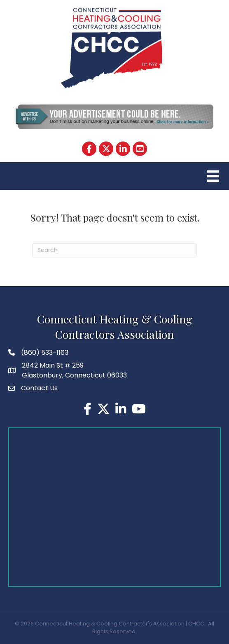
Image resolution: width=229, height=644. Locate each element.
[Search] (114, 250)
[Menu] (212, 176)
